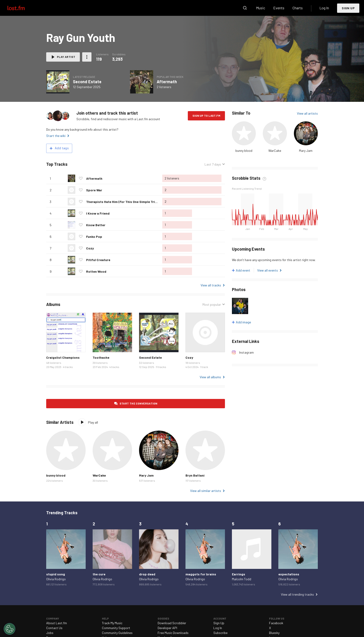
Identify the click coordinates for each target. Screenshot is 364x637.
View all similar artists (206, 491)
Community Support (116, 628)
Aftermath (167, 82)
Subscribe (220, 633)
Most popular (212, 304)
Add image (243, 322)
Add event (243, 270)
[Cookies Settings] (10, 629)
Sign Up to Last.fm (206, 116)
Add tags (62, 148)
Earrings (239, 574)
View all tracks (211, 285)
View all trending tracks (297, 594)
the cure (99, 574)
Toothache (101, 357)
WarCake (275, 151)
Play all (93, 422)
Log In (324, 8)
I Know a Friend (98, 213)
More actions (87, 57)
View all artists (307, 113)
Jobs (50, 633)
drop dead (147, 574)
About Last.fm (57, 623)
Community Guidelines (117, 633)
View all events (268, 270)
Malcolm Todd (242, 579)
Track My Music (112, 623)
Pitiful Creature (98, 260)
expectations (289, 574)
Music (261, 8)
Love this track (81, 178)
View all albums (210, 377)
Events (279, 8)
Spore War (94, 190)
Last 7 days (213, 164)
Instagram (246, 352)
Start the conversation (138, 403)
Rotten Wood (96, 271)
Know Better (96, 225)
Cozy (90, 248)
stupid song (56, 574)
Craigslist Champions (63, 357)
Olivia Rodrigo (56, 579)
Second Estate (87, 82)
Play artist (66, 57)
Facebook (276, 623)
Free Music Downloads (173, 633)
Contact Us (54, 628)
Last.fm (21, 8)
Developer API (167, 628)
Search (245, 8)
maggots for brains (201, 574)
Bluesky (274, 633)
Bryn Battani (195, 475)
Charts (298, 8)
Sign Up (348, 8)
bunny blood (244, 151)
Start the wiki (56, 136)
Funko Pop (94, 237)
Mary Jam (306, 151)
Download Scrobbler (172, 623)
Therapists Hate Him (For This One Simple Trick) (123, 202)
